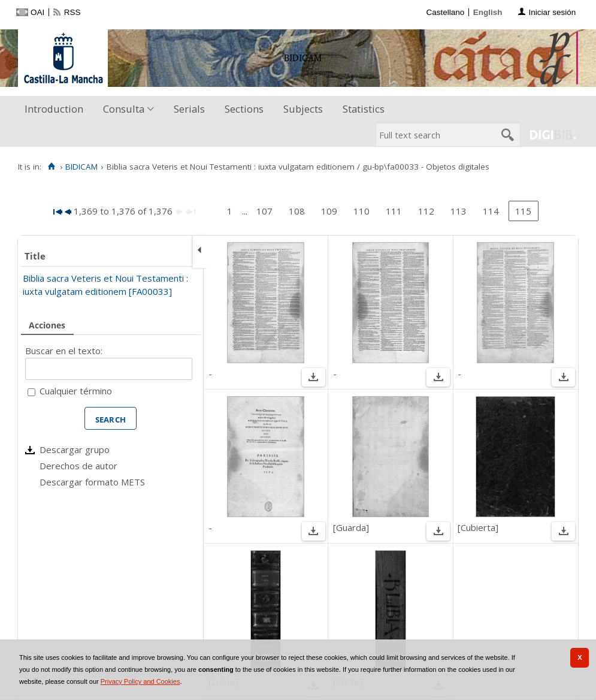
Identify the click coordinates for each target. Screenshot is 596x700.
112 (426, 211)
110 (361, 211)
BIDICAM (81, 167)
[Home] (51, 167)
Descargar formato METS (92, 482)
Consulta (124, 109)
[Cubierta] (478, 527)
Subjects (303, 109)
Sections (244, 109)
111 (394, 211)
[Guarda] (351, 527)
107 (264, 211)
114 (491, 211)
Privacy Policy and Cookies (140, 681)
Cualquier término (76, 391)
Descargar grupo (75, 449)
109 (329, 211)
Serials (189, 109)
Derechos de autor (78, 466)
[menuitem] (57, 109)
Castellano (445, 12)
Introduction (54, 109)
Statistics (364, 109)
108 (297, 211)
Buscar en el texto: (64, 351)
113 (459, 211)
